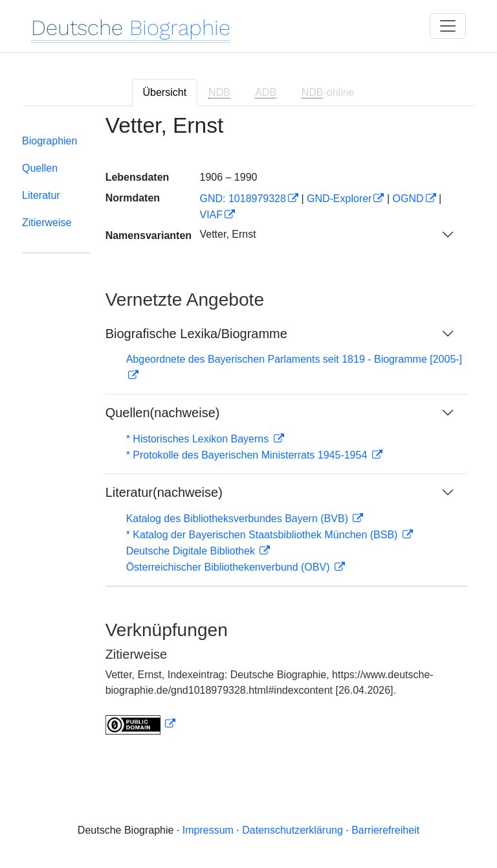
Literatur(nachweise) (164, 492)
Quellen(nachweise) (163, 413)
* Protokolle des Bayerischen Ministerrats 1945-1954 (248, 455)
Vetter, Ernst (227, 234)
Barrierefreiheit (385, 830)
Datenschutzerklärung (293, 830)
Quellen (40, 168)
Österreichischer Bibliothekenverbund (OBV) (229, 567)
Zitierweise (47, 223)
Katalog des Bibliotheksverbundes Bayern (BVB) (239, 519)
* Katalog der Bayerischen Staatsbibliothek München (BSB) (263, 535)
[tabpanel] (248, 432)
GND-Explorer (339, 199)
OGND (408, 199)
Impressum (208, 830)
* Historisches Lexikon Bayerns (199, 439)
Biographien (50, 141)
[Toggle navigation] (448, 26)
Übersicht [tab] (165, 92)
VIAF (211, 215)
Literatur (41, 195)
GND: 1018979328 (242, 199)
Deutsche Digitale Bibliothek (192, 551)
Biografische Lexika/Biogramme (196, 334)
